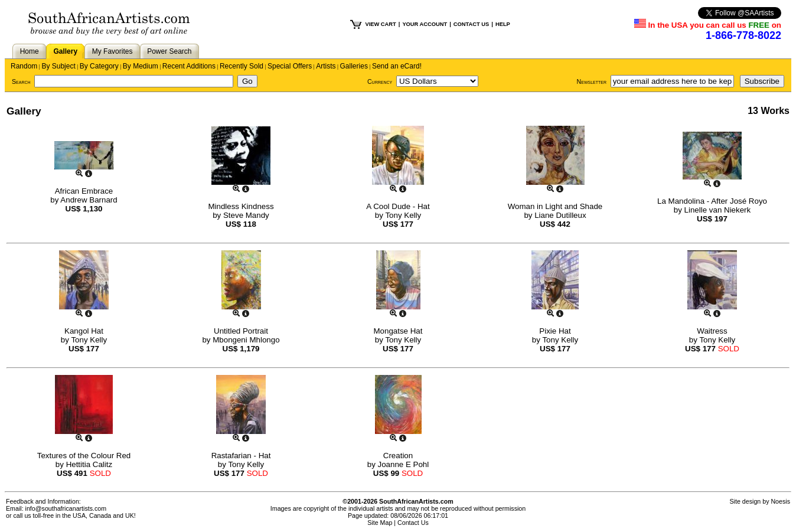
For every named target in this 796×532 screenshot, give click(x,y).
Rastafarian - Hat (241, 456)
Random (24, 66)
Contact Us (413, 523)
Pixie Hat (555, 331)
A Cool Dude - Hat (398, 206)
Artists (326, 66)
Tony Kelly (403, 215)
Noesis (780, 501)
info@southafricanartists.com (66, 508)
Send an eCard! (397, 66)
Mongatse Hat (398, 331)
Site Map (380, 523)
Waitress (712, 331)
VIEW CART (380, 24)
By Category (99, 66)
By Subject (58, 66)
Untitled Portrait (241, 331)
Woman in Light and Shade (555, 206)
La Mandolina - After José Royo (712, 201)
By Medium (141, 66)
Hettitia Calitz (89, 464)
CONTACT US (471, 24)
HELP (503, 24)
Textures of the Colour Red (84, 456)
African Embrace (84, 191)
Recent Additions (189, 66)
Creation (398, 456)
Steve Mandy (246, 215)
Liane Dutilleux (560, 215)
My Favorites (112, 51)
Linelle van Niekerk (718, 210)
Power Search (169, 51)
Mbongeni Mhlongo (246, 340)
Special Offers (290, 66)
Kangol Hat (84, 331)
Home (30, 51)
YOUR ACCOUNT (425, 24)
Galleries (354, 66)
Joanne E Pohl (404, 464)
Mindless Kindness (241, 206)
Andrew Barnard (89, 200)
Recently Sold (242, 66)
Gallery (65, 51)
